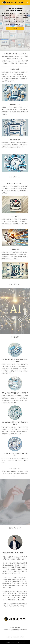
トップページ (9, 637)
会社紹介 (22, 637)
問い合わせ (15, 29)
